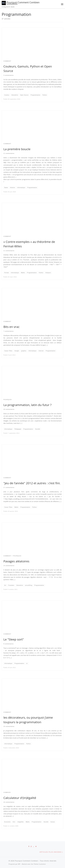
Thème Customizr (40, 864)
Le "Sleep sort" (14, 639)
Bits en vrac (11, 327)
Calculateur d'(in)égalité (20, 798)
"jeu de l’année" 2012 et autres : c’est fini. (32, 483)
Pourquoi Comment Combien (27, 861)
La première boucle (17, 149)
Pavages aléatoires (16, 561)
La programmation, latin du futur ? (27, 405)
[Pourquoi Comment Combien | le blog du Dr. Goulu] (4, 3)
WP (19, 864)
